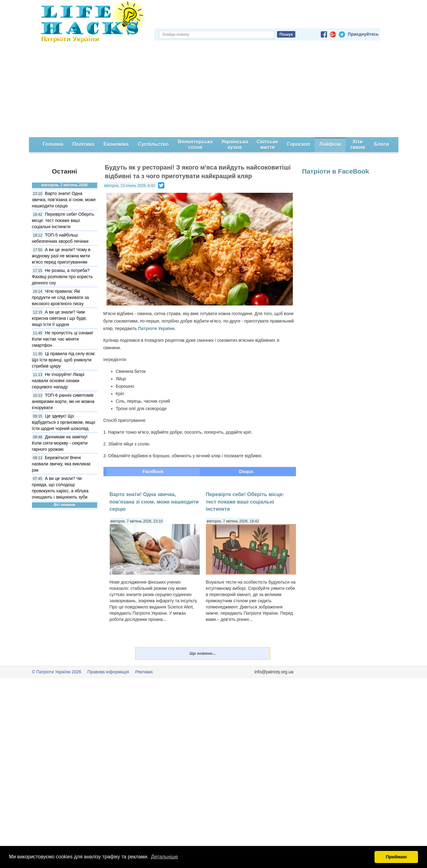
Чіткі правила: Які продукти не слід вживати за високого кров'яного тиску (61, 297)
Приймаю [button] (396, 857)
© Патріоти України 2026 (57, 672)
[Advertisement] (214, 91)
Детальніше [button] (164, 857)
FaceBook (153, 472)
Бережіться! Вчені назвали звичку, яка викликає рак (61, 464)
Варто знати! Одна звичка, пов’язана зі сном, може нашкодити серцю (64, 200)
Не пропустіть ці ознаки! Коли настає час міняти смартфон (63, 339)
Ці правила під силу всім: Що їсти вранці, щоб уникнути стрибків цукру (64, 360)
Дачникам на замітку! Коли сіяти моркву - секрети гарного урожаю (60, 443)
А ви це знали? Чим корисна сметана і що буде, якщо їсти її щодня (60, 318)
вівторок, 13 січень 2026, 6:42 (130, 186)
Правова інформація (108, 672)
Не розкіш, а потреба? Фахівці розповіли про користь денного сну (62, 277)
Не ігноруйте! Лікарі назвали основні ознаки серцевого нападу (58, 381)
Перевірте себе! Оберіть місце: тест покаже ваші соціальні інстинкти (63, 220)
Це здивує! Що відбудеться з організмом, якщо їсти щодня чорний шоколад (64, 422)
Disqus (246, 472)
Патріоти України (156, 328)
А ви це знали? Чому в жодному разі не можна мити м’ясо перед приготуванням (61, 256)
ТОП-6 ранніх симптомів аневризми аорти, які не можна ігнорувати (63, 401)
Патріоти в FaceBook (336, 171)
